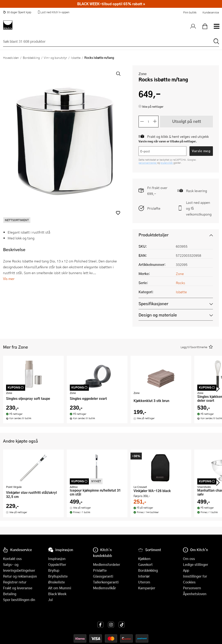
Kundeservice (211, 12)
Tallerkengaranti (106, 582)
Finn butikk (190, 12)
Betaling (10, 594)
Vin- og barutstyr (55, 58)
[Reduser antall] (142, 122)
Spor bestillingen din (19, 600)
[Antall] (149, 122)
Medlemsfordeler (107, 564)
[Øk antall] (155, 122)
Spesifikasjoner (153, 304)
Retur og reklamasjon (20, 576)
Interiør (144, 576)
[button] (118, 213)
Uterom (144, 582)
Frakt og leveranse (18, 588)
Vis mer (9, 279)
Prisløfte (154, 208)
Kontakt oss (12, 559)
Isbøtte (76, 58)
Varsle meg (201, 151)
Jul (50, 600)
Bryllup (54, 570)
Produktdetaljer (153, 235)
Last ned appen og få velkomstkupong (199, 208)
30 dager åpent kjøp (17, 12)
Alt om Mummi (60, 588)
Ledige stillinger (196, 564)
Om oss (189, 559)
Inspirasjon (57, 559)
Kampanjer (147, 588)
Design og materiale (158, 315)
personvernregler (148, 163)
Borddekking (31, 58)
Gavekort (145, 564)
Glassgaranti (103, 576)
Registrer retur (15, 582)
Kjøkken (144, 559)
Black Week (57, 594)
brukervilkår (167, 163)
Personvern (192, 588)
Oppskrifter (57, 564)
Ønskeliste (56, 582)
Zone (143, 74)
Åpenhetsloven (195, 594)
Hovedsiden (11, 58)
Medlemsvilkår (104, 588)
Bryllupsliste (58, 576)
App (186, 570)
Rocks (180, 283)
